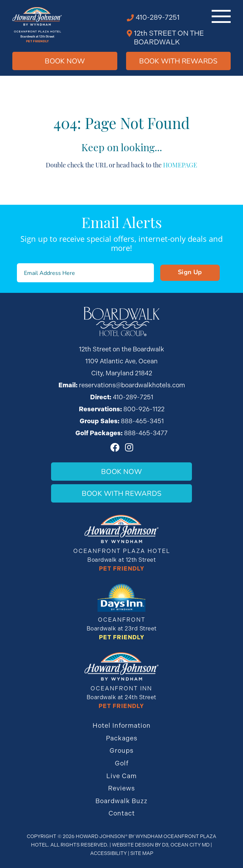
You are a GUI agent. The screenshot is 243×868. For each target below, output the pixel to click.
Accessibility (108, 853)
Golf (122, 763)
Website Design (133, 845)
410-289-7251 (158, 17)
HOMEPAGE (180, 164)
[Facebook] (115, 447)
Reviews (122, 788)
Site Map (142, 853)
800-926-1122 (144, 409)
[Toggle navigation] (221, 16)
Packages (122, 738)
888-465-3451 (142, 421)
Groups (122, 750)
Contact (122, 813)
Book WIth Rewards (178, 61)
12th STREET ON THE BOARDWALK (169, 38)
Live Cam (122, 776)
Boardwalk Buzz (122, 801)
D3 (165, 845)
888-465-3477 (146, 433)
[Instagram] (129, 447)
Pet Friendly (122, 569)
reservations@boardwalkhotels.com (132, 385)
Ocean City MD (190, 845)
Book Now (65, 61)
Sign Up (190, 272)
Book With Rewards (122, 493)
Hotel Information (122, 725)
